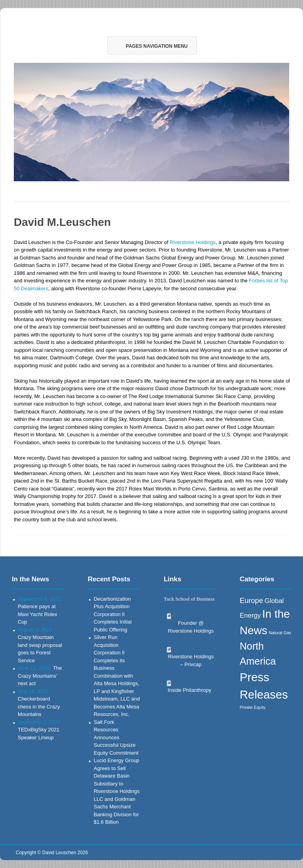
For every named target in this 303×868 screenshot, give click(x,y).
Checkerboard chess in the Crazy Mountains (39, 706)
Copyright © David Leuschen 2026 (52, 853)
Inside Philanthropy (190, 690)
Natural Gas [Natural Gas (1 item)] (280, 633)
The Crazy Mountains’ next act (40, 676)
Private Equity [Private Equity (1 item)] (252, 707)
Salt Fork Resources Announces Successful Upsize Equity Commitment (116, 737)
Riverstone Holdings (193, 242)
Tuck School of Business (189, 599)
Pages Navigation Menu (151, 46)
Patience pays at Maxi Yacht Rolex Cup (37, 614)
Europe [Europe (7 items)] (251, 600)
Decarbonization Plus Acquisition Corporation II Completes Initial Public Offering (112, 614)
